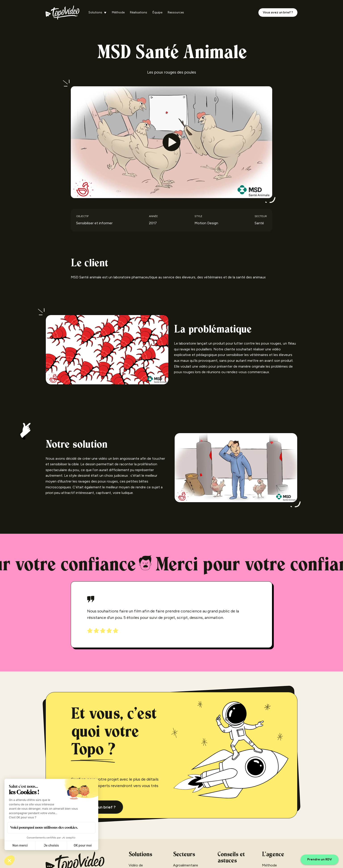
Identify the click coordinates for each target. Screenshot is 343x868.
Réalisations (139, 13)
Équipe (157, 13)
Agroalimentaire (186, 865)
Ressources (176, 13)
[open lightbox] (171, 142)
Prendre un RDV (320, 859)
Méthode (118, 13)
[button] (97, 13)
